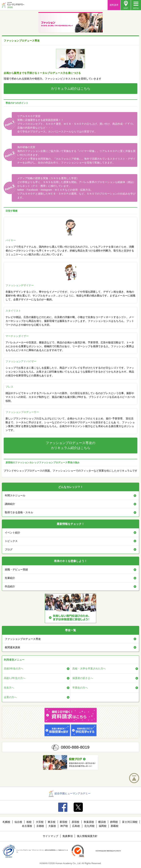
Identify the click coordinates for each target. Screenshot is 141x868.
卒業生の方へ (80, 688)
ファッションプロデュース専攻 (23, 639)
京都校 (40, 826)
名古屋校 (27, 826)
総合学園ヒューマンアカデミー (70, 793)
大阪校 (52, 826)
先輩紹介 (10, 578)
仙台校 (18, 822)
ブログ (9, 549)
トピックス (11, 541)
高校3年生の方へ (14, 668)
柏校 (29, 822)
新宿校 (64, 822)
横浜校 (102, 822)
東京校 (52, 822)
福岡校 (103, 826)
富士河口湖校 (130, 822)
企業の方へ (10, 697)
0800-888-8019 (75, 747)
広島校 (76, 826)
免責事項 (68, 836)
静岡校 (114, 822)
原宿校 (75, 822)
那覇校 (115, 826)
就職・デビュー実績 (16, 569)
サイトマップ (50, 836)
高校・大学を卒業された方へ (89, 668)
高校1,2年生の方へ (15, 678)
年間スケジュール (15, 495)
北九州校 (89, 826)
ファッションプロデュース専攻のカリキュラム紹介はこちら (70, 445)
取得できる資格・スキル (19, 512)
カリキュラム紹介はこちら (70, 89)
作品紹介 (10, 586)
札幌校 (6, 822)
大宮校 (40, 822)
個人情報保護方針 (87, 836)
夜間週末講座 (12, 647)
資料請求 (114, 5)
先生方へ (9, 688)
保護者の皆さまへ (83, 678)
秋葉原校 (89, 822)
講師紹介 (10, 504)
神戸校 (64, 826)
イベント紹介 (12, 533)
